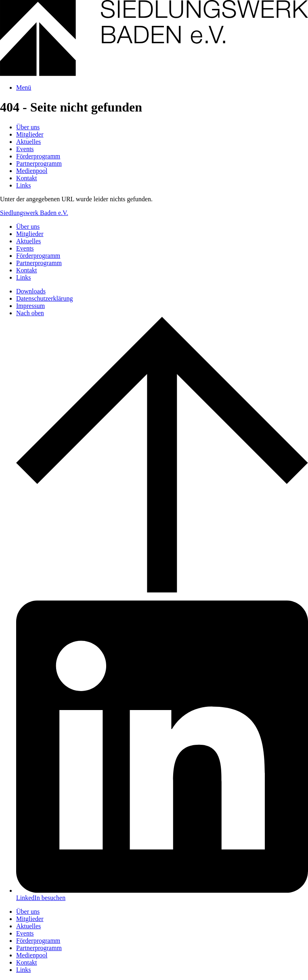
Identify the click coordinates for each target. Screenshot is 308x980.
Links (23, 185)
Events (25, 149)
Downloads (31, 291)
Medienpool (32, 171)
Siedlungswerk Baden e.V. (34, 213)
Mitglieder (30, 134)
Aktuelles (28, 142)
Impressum (30, 306)
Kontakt (27, 178)
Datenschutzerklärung (44, 298)
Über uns (28, 127)
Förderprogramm (38, 156)
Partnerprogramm (39, 163)
